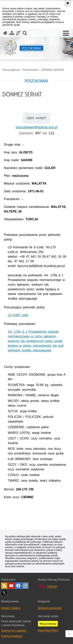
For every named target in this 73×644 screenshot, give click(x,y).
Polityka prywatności (12, 636)
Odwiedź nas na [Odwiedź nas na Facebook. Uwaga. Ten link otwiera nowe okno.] (18, 586)
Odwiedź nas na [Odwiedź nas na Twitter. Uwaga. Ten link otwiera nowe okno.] (4, 593)
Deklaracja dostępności (50, 608)
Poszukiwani (30, 70)
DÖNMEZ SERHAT (53, 70)
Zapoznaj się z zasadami (14, 630)
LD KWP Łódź (18, 315)
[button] (66, 33)
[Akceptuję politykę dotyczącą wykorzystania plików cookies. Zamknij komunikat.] (68, 3)
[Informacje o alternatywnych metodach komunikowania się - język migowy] (18, 33)
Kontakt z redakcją (11, 608)
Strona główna (11, 70)
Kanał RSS (4, 586)
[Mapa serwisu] (12, 33)
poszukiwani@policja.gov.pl (36, 127)
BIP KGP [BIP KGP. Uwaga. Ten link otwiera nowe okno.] (53, 586)
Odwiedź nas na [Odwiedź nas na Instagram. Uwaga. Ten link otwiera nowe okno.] (25, 586)
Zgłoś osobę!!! (36, 118)
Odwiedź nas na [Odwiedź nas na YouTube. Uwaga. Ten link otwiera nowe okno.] (11, 586)
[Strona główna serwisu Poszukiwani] (5, 33)
